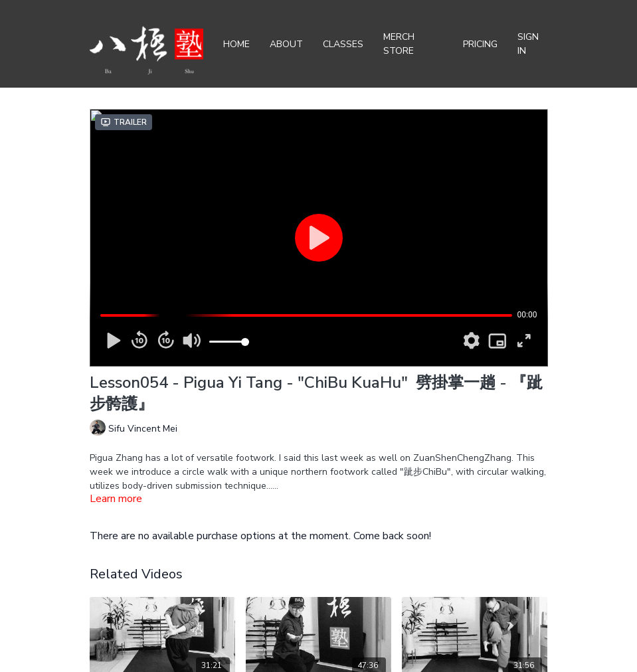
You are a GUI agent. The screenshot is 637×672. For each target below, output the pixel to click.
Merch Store (399, 44)
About (286, 44)
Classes (343, 44)
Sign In (528, 44)
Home (236, 44)
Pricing (480, 44)
